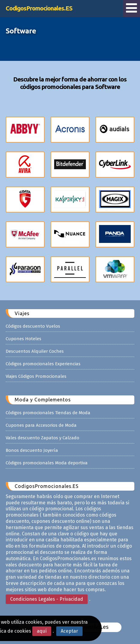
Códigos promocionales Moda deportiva (47, 463)
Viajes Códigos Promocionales (36, 376)
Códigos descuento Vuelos (33, 326)
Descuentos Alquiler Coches (35, 351)
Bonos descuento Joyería (32, 450)
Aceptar (69, 631)
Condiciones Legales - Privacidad (47, 599)
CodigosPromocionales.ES (39, 8)
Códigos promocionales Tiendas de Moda (48, 413)
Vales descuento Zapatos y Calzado (42, 438)
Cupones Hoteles (23, 339)
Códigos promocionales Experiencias (43, 364)
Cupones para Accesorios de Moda (41, 425)
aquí (42, 631)
